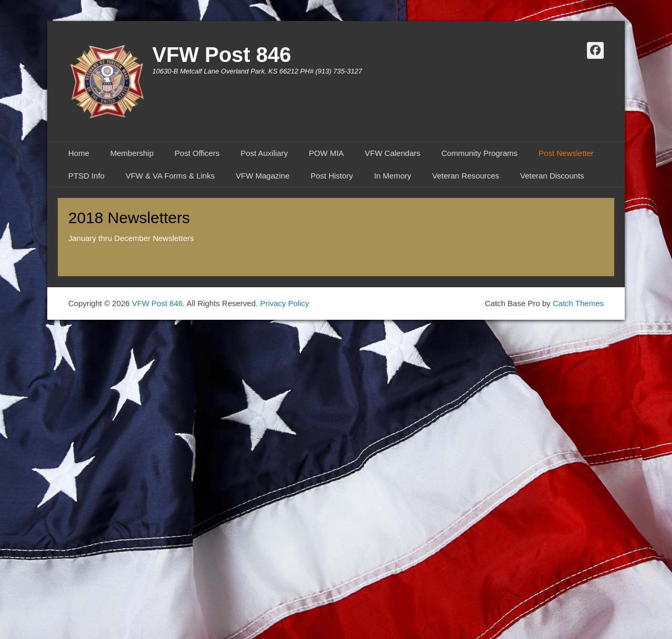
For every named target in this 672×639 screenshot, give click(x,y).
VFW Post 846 (222, 55)
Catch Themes (578, 303)
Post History (332, 176)
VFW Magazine (263, 176)
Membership (132, 153)
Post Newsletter (566, 153)
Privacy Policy (284, 303)
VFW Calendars (393, 153)
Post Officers (197, 153)
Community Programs (480, 153)
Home (79, 153)
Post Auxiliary (264, 153)
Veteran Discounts (552, 176)
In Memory (392, 176)
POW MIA (326, 153)
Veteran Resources (466, 176)
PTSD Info (86, 176)
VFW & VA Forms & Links (170, 176)
